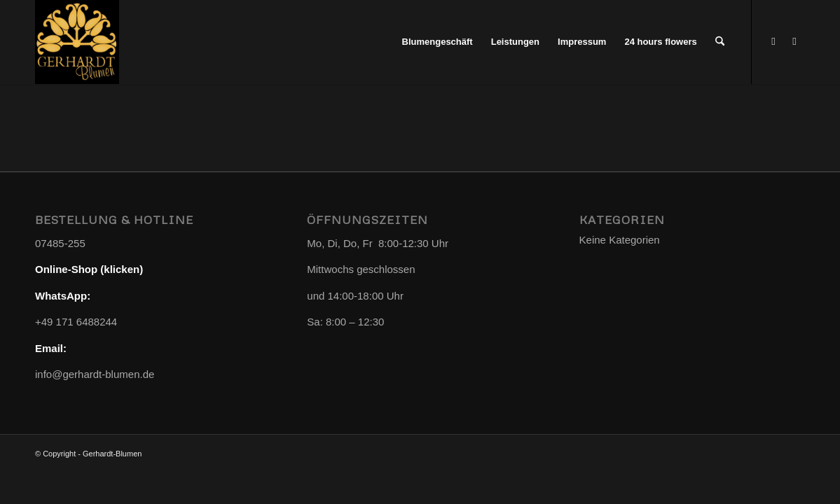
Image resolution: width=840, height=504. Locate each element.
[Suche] (720, 42)
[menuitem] (438, 42)
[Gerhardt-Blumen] (77, 42)
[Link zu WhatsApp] (773, 41)
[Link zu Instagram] (794, 41)
